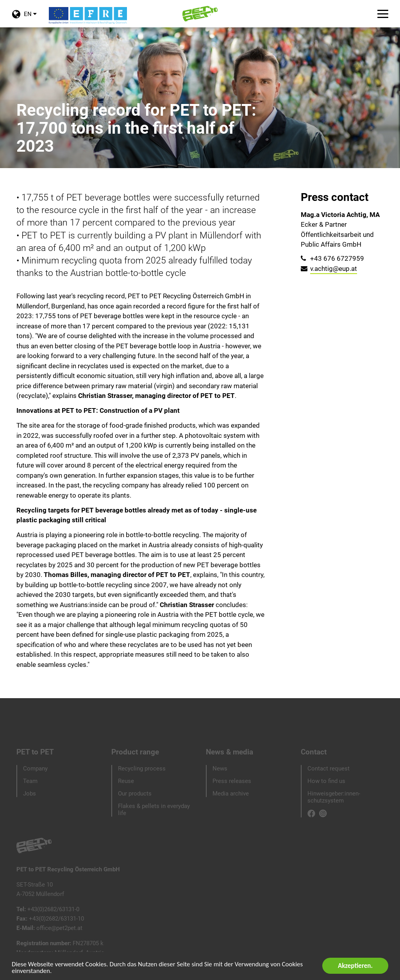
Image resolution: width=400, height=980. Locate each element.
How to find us (326, 781)
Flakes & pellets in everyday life (154, 810)
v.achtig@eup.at (334, 269)
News (220, 769)
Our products (135, 794)
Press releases (232, 781)
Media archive (231, 794)
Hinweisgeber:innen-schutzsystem (334, 797)
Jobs (29, 794)
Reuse (126, 781)
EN (24, 19)
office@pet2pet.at (59, 928)
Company (35, 769)
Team (30, 781)
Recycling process (142, 769)
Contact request (329, 769)
